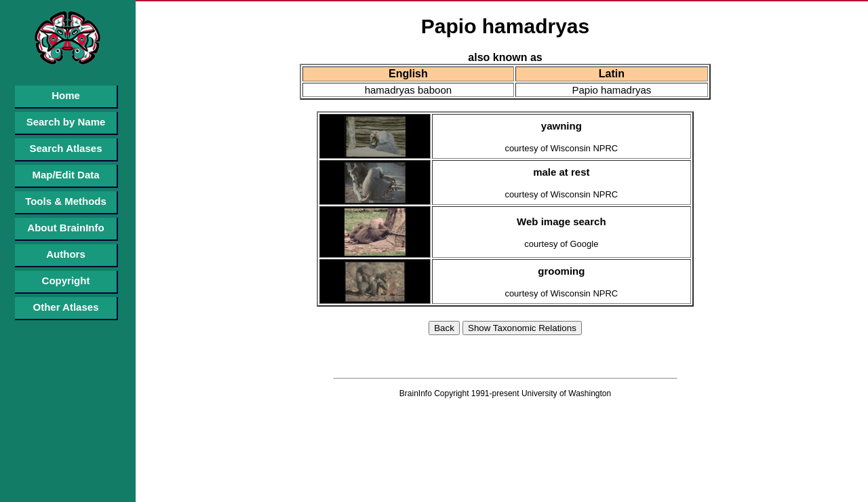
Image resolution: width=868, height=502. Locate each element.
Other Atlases (66, 307)
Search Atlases (65, 148)
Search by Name (66, 122)
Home (66, 95)
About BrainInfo (65, 228)
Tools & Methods (66, 201)
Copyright (66, 281)
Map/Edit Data (65, 175)
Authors (66, 254)
